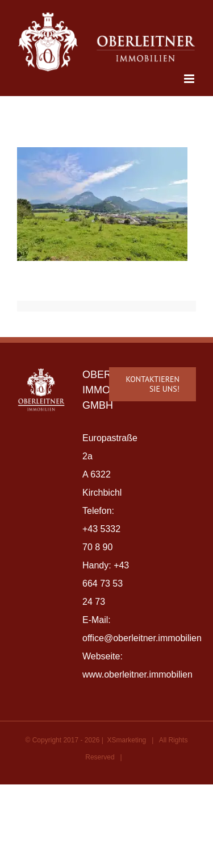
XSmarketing (127, 740)
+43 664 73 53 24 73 (106, 583)
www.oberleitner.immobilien (137, 674)
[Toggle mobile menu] (190, 79)
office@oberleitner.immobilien (142, 638)
